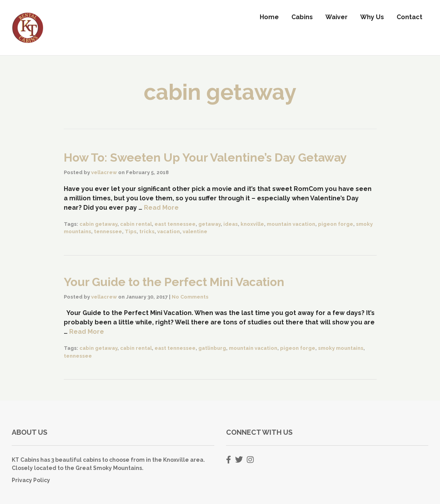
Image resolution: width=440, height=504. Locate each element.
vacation (169, 231)
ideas (231, 224)
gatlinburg (212, 348)
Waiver (337, 17)
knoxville (252, 224)
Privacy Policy (31, 480)
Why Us (372, 17)
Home (269, 17)
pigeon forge (336, 224)
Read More (161, 208)
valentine (195, 231)
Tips (131, 231)
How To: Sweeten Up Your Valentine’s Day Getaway (205, 157)
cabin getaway (98, 224)
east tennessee (175, 224)
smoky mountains (341, 348)
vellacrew (104, 172)
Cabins (302, 17)
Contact (409, 17)
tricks (147, 231)
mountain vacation (291, 224)
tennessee (108, 231)
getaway (209, 224)
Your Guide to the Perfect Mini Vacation (174, 282)
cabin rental (136, 224)
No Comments (190, 297)
